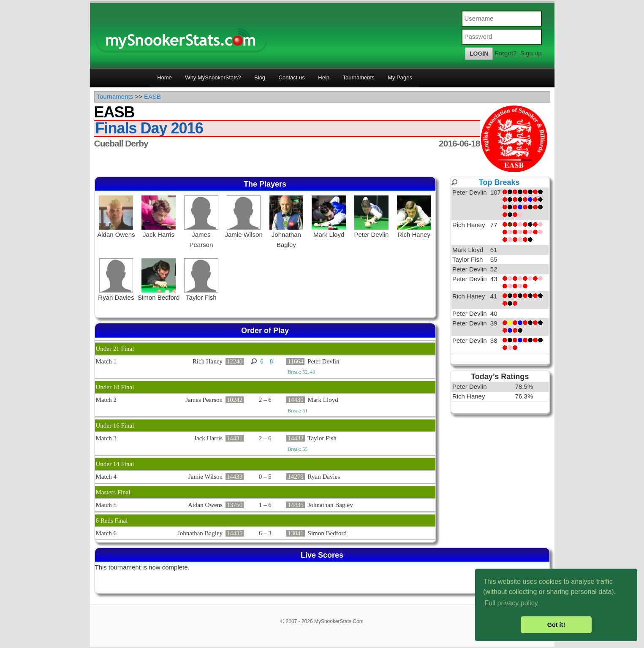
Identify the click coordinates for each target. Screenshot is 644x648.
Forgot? (506, 53)
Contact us (292, 77)
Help (324, 77)
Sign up (531, 53)
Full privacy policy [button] (511, 603)
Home (164, 77)
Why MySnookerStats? (213, 77)
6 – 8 (266, 361)
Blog (260, 77)
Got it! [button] (556, 625)
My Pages (400, 77)
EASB (152, 96)
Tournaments (359, 77)
